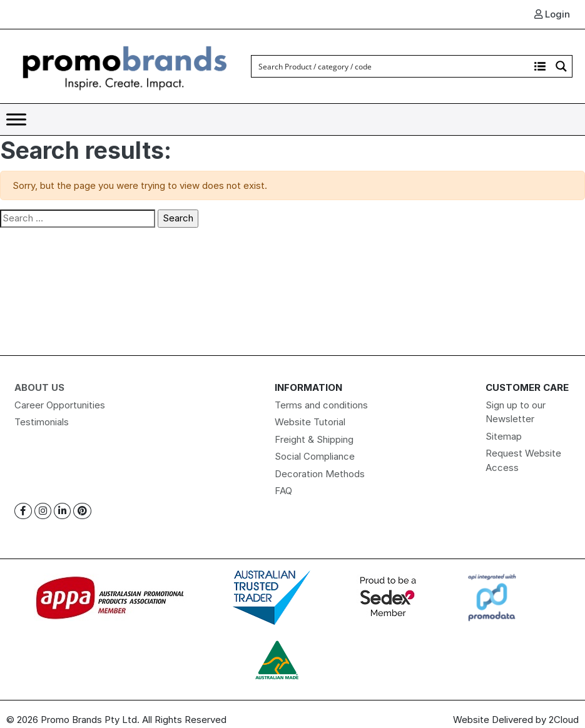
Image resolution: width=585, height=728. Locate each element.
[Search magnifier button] (561, 66)
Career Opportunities (60, 405)
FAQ (283, 491)
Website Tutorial (310, 422)
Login (552, 14)
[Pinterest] (82, 511)
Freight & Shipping (314, 439)
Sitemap (504, 436)
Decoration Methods (320, 474)
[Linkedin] (62, 511)
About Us (39, 387)
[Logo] (125, 65)
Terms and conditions (321, 405)
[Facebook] (23, 511)
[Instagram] (43, 511)
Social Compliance (315, 456)
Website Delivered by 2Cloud (516, 720)
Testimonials (42, 422)
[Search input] (391, 66)
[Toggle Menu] (16, 119)
